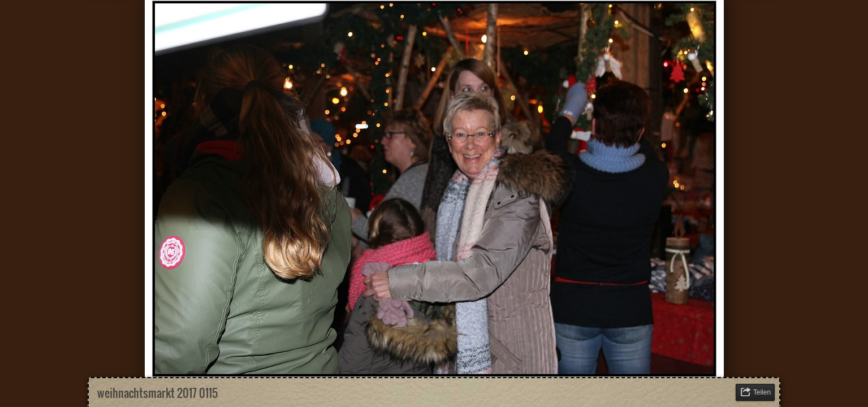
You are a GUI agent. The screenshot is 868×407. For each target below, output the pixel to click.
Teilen (762, 392)
